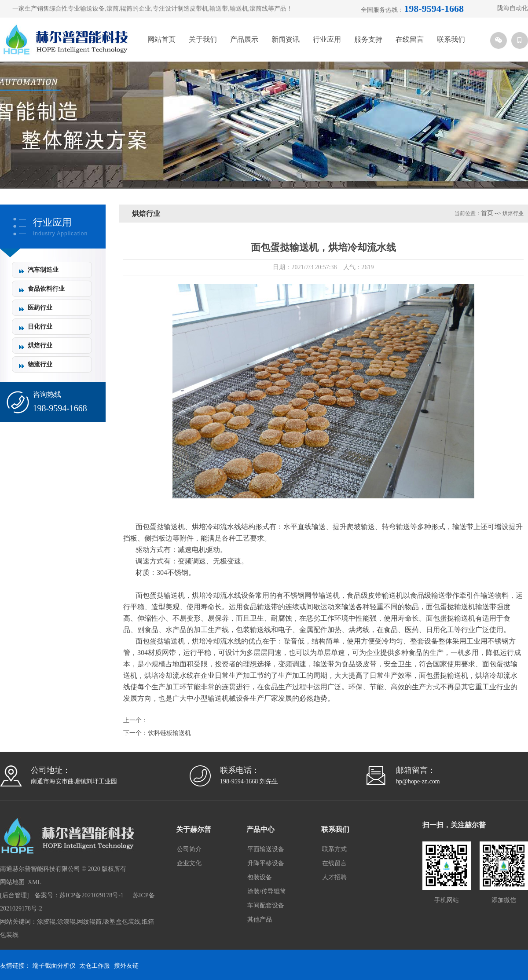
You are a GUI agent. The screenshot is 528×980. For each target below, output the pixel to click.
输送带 (219, 9)
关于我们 (203, 39)
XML (35, 882)
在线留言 (410, 39)
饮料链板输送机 (169, 733)
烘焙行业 (40, 346)
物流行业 (40, 364)
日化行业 (40, 327)
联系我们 (451, 39)
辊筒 (126, 9)
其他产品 (260, 920)
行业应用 (327, 39)
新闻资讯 (286, 39)
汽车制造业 (43, 270)
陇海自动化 (513, 8)
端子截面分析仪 (54, 966)
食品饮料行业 (46, 289)
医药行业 (40, 308)
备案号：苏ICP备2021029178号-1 (79, 895)
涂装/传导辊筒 (267, 891)
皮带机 (199, 9)
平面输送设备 (266, 849)
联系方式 (334, 849)
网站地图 (12, 882)
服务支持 (368, 39)
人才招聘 (334, 877)
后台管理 (15, 895)
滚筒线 (259, 9)
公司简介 (189, 849)
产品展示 (244, 39)
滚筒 (113, 9)
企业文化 (189, 863)
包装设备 (260, 877)
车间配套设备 (266, 905)
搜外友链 (126, 966)
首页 (487, 213)
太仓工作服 (95, 966)
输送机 (239, 9)
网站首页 (161, 39)
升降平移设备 (266, 863)
